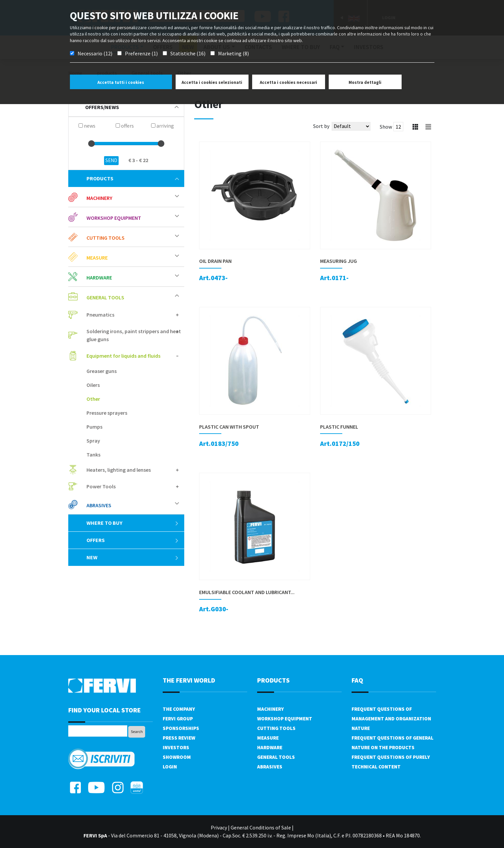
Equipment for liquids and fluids (123, 356)
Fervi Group (178, 719)
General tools (105, 297)
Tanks (93, 454)
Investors (176, 747)
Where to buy (133, 523)
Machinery (99, 198)
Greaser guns (102, 371)
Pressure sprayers (107, 413)
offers (133, 540)
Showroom (177, 757)
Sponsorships (181, 728)
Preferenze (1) (141, 53)
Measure (97, 258)
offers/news (132, 107)
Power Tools (101, 486)
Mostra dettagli (365, 82)
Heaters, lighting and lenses (119, 470)
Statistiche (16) (188, 53)
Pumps (94, 427)
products (133, 178)
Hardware (99, 277)
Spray (93, 441)
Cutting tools (106, 238)
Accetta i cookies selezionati (212, 82)
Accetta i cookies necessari (288, 82)
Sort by (321, 126)
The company (179, 709)
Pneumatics (100, 315)
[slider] (91, 144)
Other (93, 399)
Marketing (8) (233, 53)
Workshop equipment (114, 218)
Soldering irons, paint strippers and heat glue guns (134, 335)
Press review (179, 738)
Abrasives (99, 505)
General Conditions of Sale (261, 827)
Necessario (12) (95, 53)
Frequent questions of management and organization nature (391, 719)
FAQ (357, 680)
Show (386, 127)
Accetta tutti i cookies (121, 82)
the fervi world (189, 680)
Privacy (219, 827)
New (133, 557)
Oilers (93, 385)
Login (170, 767)
